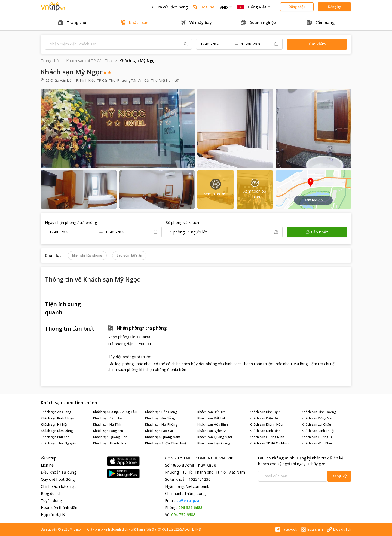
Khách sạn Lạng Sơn (108, 431)
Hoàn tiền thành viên (59, 508)
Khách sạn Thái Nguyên (59, 443)
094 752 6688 (183, 515)
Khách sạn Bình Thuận (58, 418)
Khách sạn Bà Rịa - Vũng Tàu (115, 412)
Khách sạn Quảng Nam (163, 437)
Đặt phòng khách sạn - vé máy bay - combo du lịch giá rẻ (53, 7)
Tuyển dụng (51, 500)
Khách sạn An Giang (56, 412)
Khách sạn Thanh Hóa (110, 443)
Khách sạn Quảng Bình (110, 437)
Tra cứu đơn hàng (170, 7)
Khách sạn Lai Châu (316, 424)
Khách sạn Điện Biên (265, 418)
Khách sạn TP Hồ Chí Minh (269, 443)
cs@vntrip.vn (189, 500)
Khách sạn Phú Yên (55, 437)
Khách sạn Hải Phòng (161, 424)
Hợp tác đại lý (53, 515)
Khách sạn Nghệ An (212, 431)
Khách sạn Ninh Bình (265, 431)
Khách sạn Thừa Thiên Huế (166, 443)
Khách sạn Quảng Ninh (267, 437)
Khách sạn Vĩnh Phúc (317, 443)
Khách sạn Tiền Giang (214, 443)
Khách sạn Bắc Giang (161, 412)
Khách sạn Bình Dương (319, 412)
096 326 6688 (190, 508)
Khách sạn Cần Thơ (108, 418)
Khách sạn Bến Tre (212, 412)
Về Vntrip (49, 458)
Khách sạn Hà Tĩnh (107, 424)
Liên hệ (47, 465)
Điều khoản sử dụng (59, 472)
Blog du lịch (51, 493)
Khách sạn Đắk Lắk (212, 418)
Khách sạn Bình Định (265, 412)
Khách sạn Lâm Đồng (57, 431)
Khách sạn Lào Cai (159, 431)
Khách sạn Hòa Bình (213, 424)
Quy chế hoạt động (58, 479)
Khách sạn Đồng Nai (317, 418)
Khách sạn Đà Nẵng (160, 418)
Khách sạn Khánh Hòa (266, 424)
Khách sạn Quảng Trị (317, 437)
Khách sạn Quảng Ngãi (215, 437)
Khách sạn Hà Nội (54, 424)
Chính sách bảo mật (58, 486)
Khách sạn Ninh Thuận (318, 431)
